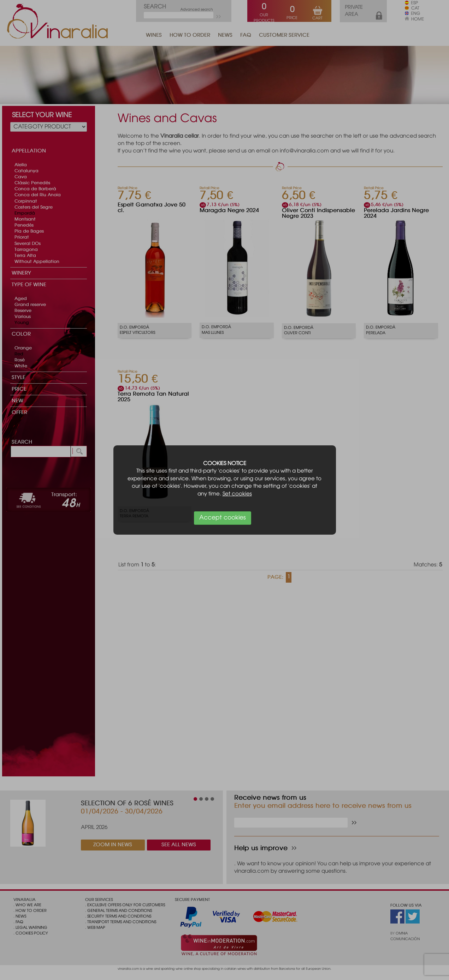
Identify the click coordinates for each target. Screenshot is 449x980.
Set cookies (237, 494)
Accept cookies (223, 518)
